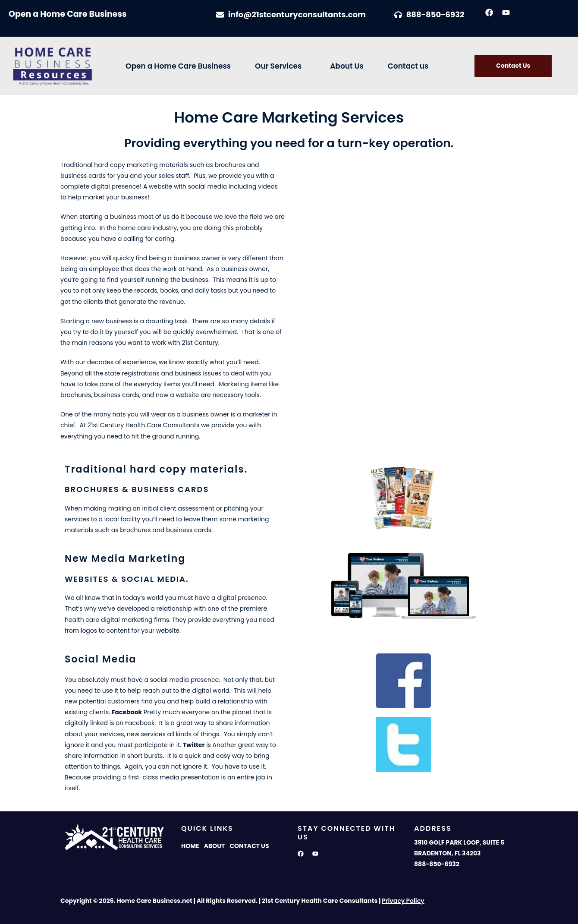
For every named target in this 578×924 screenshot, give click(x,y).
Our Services (278, 66)
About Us (347, 66)
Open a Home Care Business (178, 66)
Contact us (408, 66)
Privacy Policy (403, 901)
